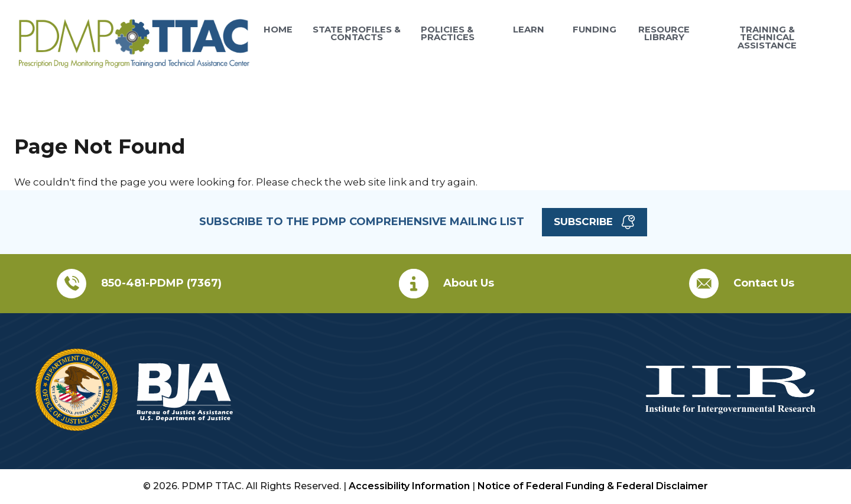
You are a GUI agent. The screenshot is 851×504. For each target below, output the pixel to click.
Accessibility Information (409, 486)
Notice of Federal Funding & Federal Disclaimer (593, 486)
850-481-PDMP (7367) (161, 283)
